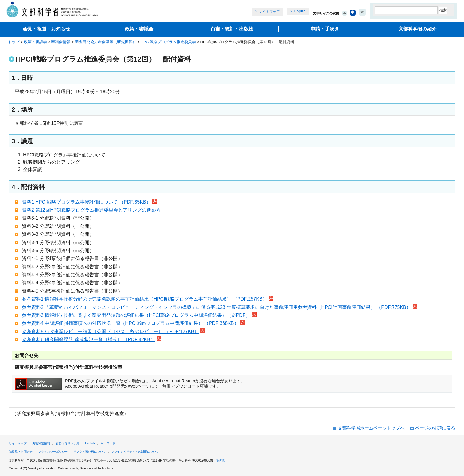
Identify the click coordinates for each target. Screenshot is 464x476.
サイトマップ (269, 12)
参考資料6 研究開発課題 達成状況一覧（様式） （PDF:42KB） (92, 339)
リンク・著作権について (90, 452)
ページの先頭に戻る (435, 428)
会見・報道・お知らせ (46, 29)
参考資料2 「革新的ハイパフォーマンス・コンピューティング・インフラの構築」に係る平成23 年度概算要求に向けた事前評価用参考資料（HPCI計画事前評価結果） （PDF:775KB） (220, 307)
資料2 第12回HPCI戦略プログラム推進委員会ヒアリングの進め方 (91, 210)
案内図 (221, 460)
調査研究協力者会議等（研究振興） (106, 42)
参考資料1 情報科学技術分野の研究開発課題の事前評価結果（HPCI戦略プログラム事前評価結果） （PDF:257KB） (148, 299)
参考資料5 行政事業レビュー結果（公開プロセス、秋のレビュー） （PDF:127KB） (113, 331)
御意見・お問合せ (21, 452)
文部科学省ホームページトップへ (371, 428)
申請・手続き (325, 29)
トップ (14, 42)
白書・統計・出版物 (232, 29)
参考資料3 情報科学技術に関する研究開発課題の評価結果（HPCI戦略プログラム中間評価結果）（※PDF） (139, 315)
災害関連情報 (41, 443)
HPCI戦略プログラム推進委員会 (168, 42)
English (300, 11)
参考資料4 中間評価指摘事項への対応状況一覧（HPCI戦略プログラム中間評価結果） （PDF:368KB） (133, 323)
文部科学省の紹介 (418, 29)
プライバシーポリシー (53, 452)
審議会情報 (61, 42)
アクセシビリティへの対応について (135, 452)
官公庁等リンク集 (67, 443)
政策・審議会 (139, 29)
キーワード (108, 443)
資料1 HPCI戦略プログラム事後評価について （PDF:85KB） (90, 202)
